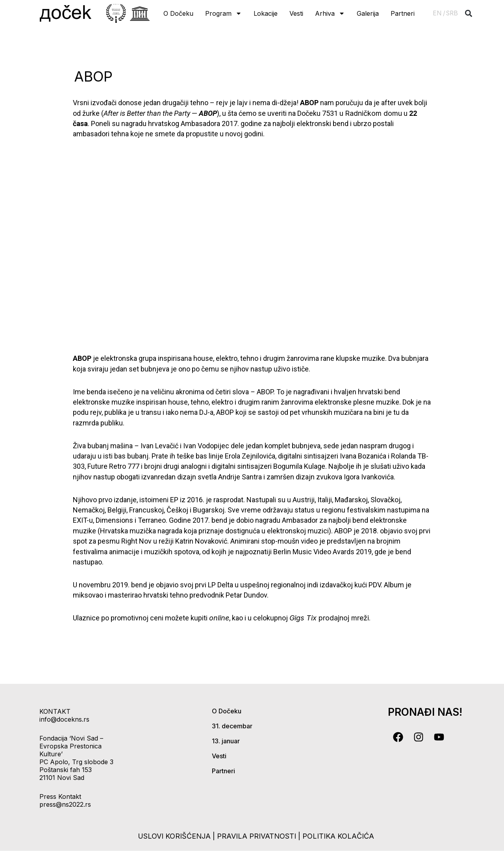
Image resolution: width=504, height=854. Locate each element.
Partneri (403, 13)
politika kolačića (338, 836)
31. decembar (232, 726)
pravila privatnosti (258, 836)
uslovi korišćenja (174, 836)
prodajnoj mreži (329, 618)
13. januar (226, 741)
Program (223, 13)
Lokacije (266, 13)
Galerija (368, 13)
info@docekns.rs (64, 719)
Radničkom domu (373, 113)
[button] (469, 14)
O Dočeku (178, 13)
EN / (439, 13)
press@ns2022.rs (65, 804)
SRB (452, 13)
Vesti (296, 13)
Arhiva (330, 13)
